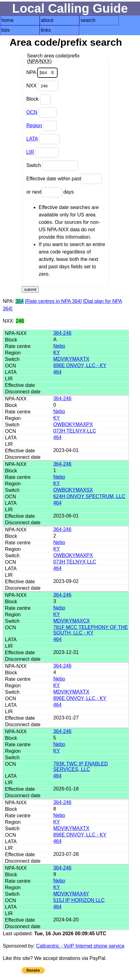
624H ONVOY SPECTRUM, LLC (89, 496)
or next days (50, 192)
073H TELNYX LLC (75, 431)
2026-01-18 (66, 789)
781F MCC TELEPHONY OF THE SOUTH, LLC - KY (91, 630)
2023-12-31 (66, 652)
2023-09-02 (66, 581)
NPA (42, 73)
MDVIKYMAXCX (72, 621)
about (47, 20)
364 (20, 301)
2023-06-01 (66, 516)
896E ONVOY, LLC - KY (80, 365)
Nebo (59, 346)
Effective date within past (64, 179)
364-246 (62, 333)
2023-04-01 (66, 450)
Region (34, 126)
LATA (32, 139)
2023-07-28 (66, 854)
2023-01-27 (66, 718)
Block (39, 99)
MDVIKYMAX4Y (71, 894)
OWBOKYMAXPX (73, 424)
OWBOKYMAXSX (73, 490)
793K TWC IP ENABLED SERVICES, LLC (81, 766)
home (7, 20)
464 (57, 372)
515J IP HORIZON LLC (79, 900)
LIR (30, 152)
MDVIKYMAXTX (71, 359)
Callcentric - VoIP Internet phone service (80, 946)
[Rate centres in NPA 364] (53, 301)
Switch (52, 166)
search (88, 20)
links (46, 30)
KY (57, 352)
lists (6, 30)
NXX (42, 86)
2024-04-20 (66, 920)
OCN (32, 112)
